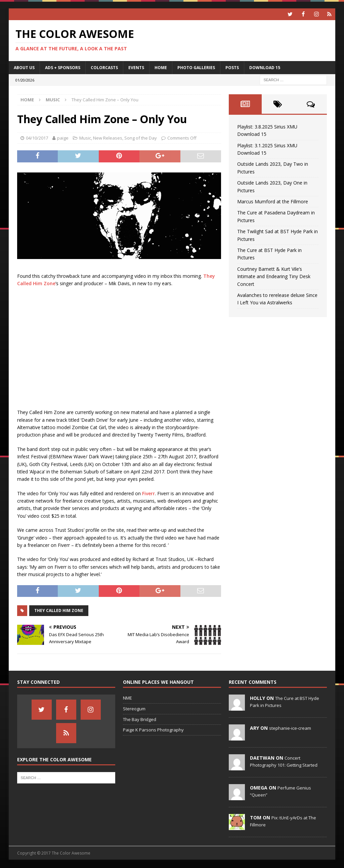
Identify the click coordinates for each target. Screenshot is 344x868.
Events (136, 67)
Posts (232, 67)
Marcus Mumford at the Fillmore (273, 201)
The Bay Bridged (140, 719)
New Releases (108, 138)
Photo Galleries (196, 67)
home (161, 67)
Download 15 (265, 67)
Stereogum (134, 708)
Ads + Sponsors (63, 67)
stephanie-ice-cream (290, 728)
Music (85, 138)
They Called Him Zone (59, 610)
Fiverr (148, 493)
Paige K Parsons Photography (153, 730)
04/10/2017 (37, 138)
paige (63, 138)
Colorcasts (104, 67)
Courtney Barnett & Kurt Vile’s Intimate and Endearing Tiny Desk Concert (274, 276)
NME (127, 698)
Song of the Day (141, 138)
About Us (24, 67)
